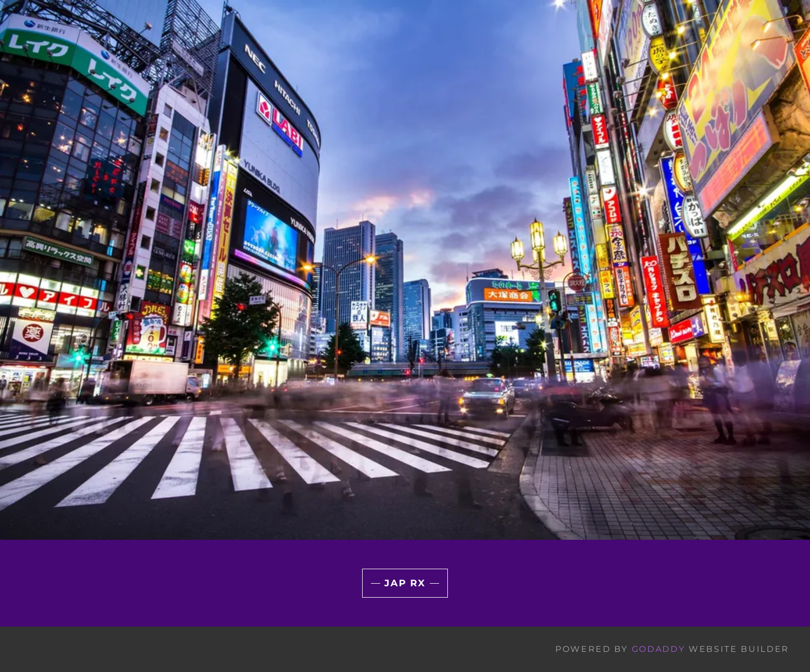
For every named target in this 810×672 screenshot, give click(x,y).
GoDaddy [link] (659, 649)
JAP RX (405, 583)
